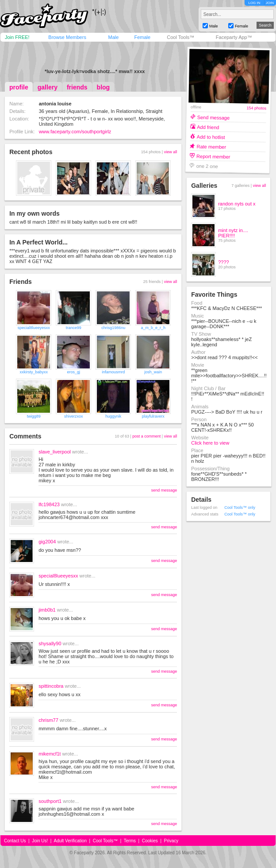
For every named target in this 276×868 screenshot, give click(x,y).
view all (171, 152)
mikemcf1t (50, 754)
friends (77, 87)
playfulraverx (153, 416)
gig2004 (47, 542)
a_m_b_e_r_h (153, 328)
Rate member (212, 146)
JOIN (270, 3)
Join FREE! (17, 37)
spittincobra (51, 686)
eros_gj (73, 372)
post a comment (146, 436)
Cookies (150, 841)
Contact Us (15, 841)
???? (223, 262)
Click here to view (210, 443)
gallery (48, 87)
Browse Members (67, 37)
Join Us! (40, 841)
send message (164, 490)
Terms (130, 841)
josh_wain (153, 372)
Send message (214, 117)
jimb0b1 (47, 610)
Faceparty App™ (234, 37)
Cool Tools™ (180, 37)
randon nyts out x (237, 204)
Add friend (208, 127)
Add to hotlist (211, 137)
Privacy (171, 841)
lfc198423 (49, 504)
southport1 (50, 801)
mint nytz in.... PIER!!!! (233, 233)
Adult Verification (70, 841)
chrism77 (48, 720)
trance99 (74, 328)
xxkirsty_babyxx (34, 372)
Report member (213, 156)
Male (113, 37)
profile (19, 87)
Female (142, 37)
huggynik (113, 416)
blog (103, 87)
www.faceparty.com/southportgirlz (75, 132)
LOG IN (254, 3)
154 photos (257, 108)
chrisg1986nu (113, 328)
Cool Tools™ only (240, 508)
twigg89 (34, 416)
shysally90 (50, 643)
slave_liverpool (55, 452)
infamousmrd (113, 372)
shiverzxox (74, 416)
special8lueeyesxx (34, 328)
